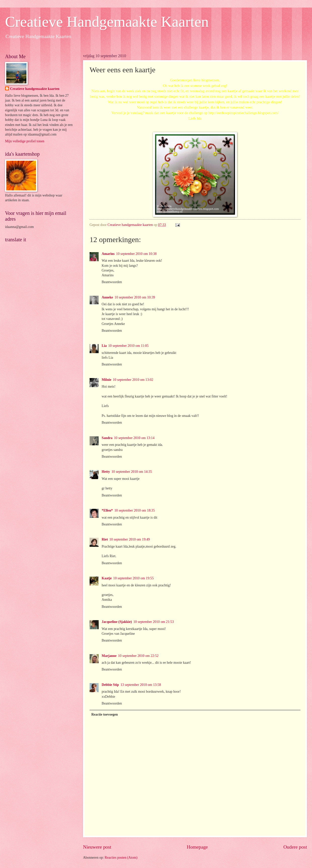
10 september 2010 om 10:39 (135, 297)
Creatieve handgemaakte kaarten (35, 89)
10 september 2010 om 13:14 (134, 438)
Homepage (197, 847)
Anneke (107, 297)
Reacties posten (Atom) (121, 858)
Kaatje (107, 578)
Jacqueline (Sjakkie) (117, 622)
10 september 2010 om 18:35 (134, 510)
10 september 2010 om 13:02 (133, 380)
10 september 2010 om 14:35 (132, 472)
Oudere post (295, 847)
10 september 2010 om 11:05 (128, 346)
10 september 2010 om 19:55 (133, 578)
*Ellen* (107, 510)
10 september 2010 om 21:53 (154, 622)
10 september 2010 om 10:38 (136, 254)
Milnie (106, 380)
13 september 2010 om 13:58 (141, 685)
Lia (104, 346)
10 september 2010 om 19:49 (130, 539)
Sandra (107, 438)
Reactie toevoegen (105, 714)
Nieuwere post (97, 847)
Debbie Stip (110, 685)
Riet (105, 539)
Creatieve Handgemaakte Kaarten (107, 22)
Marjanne (109, 656)
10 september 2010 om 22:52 (138, 656)
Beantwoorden (112, 282)
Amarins (108, 254)
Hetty (106, 472)
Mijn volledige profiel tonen (25, 141)
